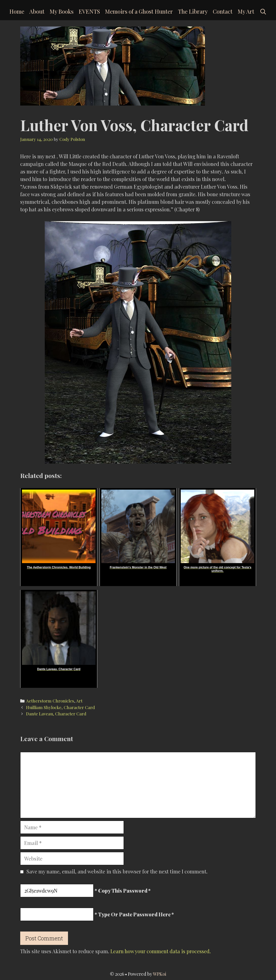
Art (79, 701)
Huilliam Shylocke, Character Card (60, 707)
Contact (223, 11)
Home (17, 11)
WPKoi (160, 974)
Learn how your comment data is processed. (161, 951)
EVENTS (89, 11)
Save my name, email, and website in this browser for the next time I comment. (117, 871)
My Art (246, 11)
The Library (193, 11)
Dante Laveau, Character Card (56, 714)
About (37, 11)
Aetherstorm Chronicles (50, 701)
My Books (62, 11)
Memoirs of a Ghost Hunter (139, 11)
